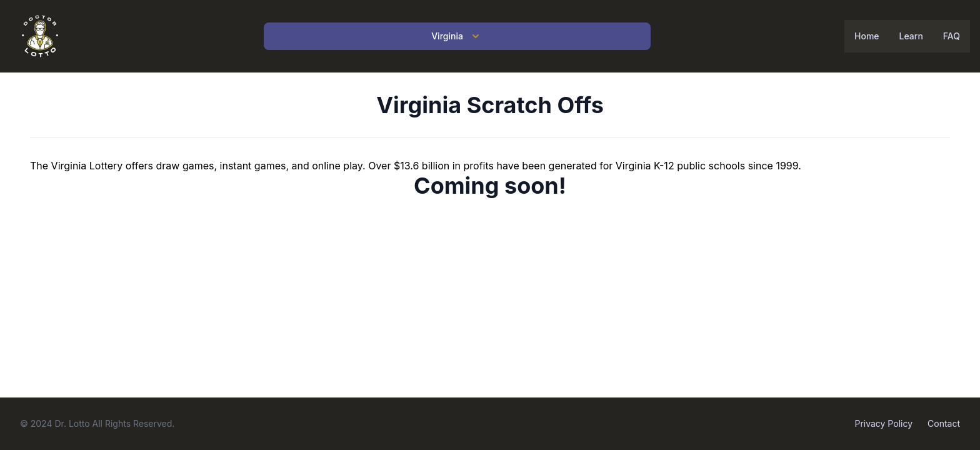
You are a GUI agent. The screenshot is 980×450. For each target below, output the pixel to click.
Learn (911, 36)
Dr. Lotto (72, 423)
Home (867, 36)
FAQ (952, 36)
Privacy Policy (883, 423)
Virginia (457, 36)
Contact (944, 423)
